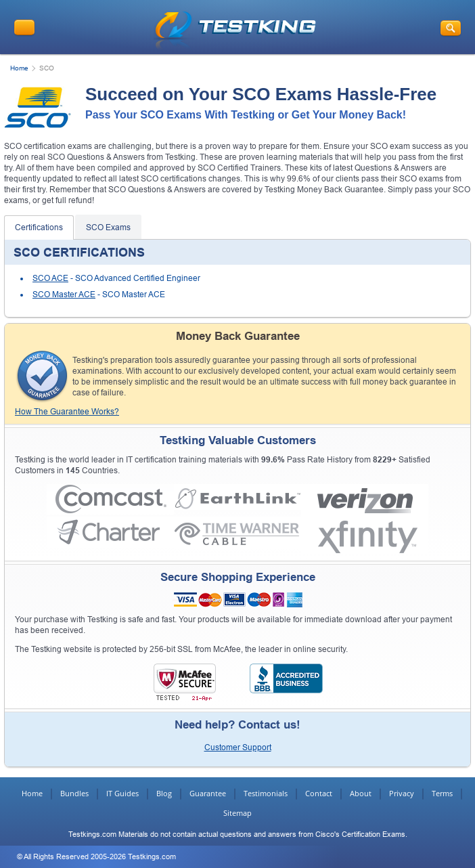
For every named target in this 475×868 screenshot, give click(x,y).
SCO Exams (108, 227)
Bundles (74, 793)
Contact (319, 793)
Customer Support (238, 747)
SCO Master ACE (64, 295)
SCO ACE (50, 278)
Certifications (39, 227)
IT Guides (122, 793)
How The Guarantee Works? (67, 412)
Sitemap (237, 813)
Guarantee (208, 793)
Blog (164, 793)
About (361, 793)
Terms (442, 793)
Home (19, 68)
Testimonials (266, 793)
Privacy (402, 793)
